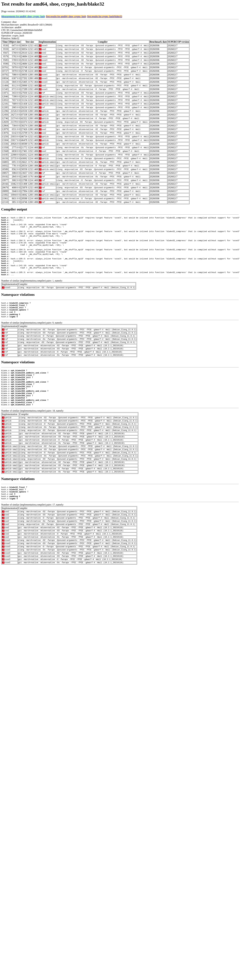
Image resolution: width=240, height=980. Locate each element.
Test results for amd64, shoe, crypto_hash (66, 16)
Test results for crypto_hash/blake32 (105, 16)
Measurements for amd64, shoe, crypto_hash (23, 16)
